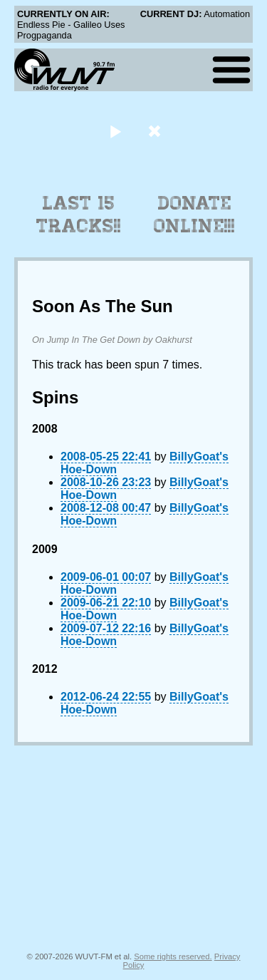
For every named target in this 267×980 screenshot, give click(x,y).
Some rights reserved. (173, 956)
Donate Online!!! (194, 215)
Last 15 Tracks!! (79, 215)
